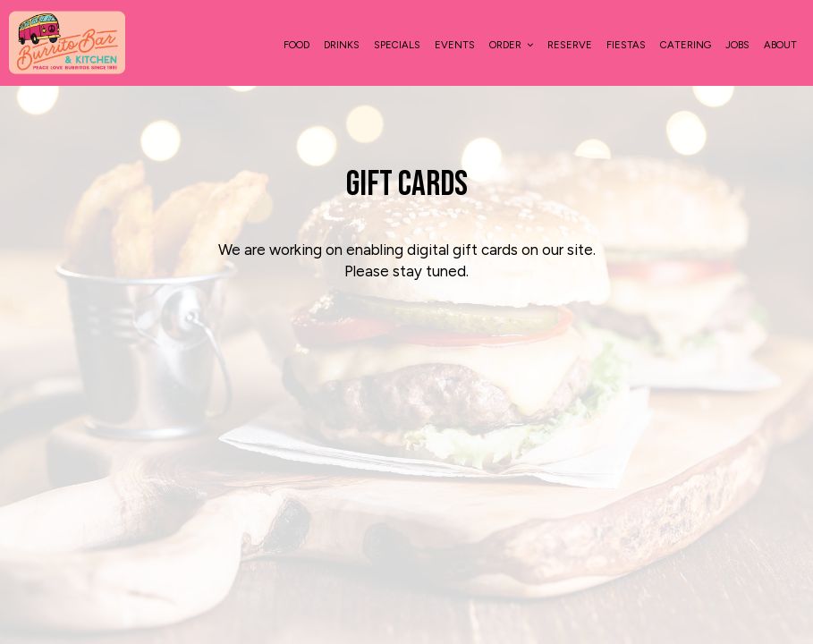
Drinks (342, 45)
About (780, 45)
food (296, 45)
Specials (397, 45)
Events (455, 45)
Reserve (570, 45)
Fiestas (626, 45)
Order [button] (511, 45)
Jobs (737, 45)
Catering (686, 45)
